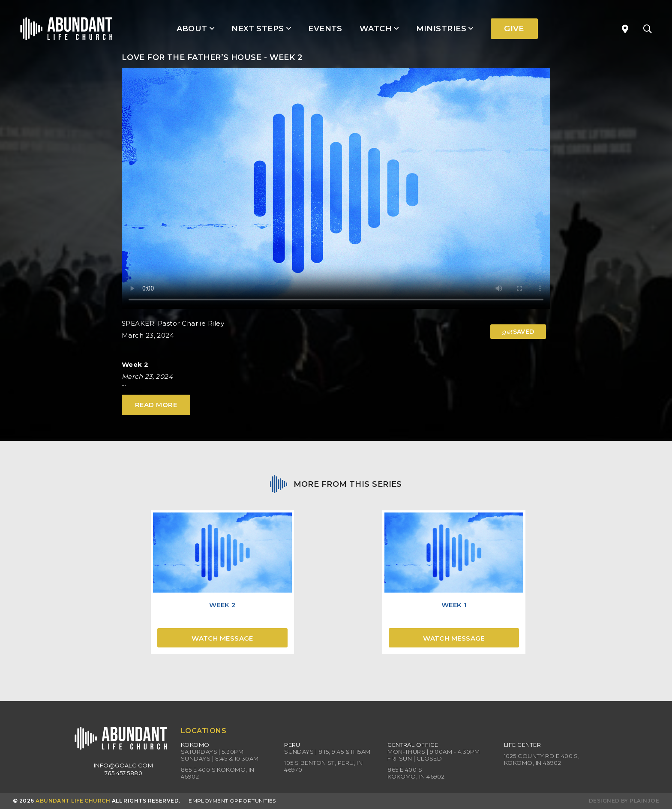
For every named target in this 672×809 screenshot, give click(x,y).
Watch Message (222, 638)
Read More (156, 405)
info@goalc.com (123, 765)
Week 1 (454, 605)
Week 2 (223, 605)
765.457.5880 (123, 773)
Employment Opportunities (232, 801)
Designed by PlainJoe (624, 801)
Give (514, 29)
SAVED (518, 332)
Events (325, 29)
